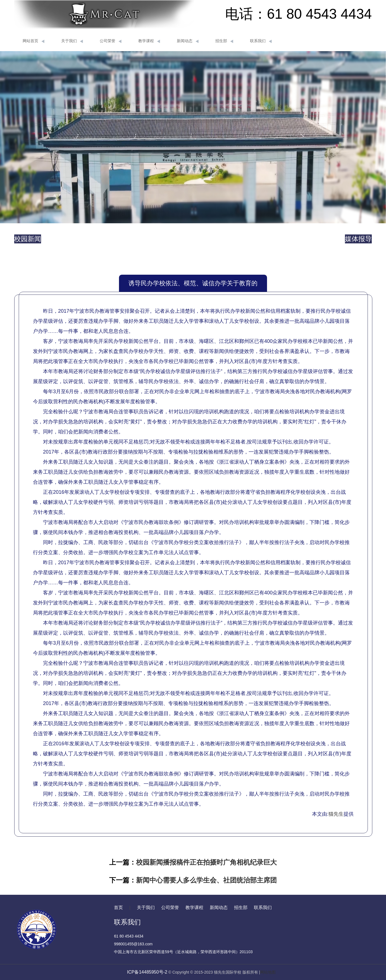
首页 (118, 907)
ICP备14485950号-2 (147, 972)
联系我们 (261, 41)
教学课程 (149, 41)
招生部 (224, 41)
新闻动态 (188, 41)
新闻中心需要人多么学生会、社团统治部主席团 (206, 880)
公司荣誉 (111, 41)
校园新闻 (28, 239)
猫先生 (336, 814)
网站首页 (34, 41)
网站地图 (268, 972)
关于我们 (72, 41)
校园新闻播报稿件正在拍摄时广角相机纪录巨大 (206, 862)
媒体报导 (358, 239)
